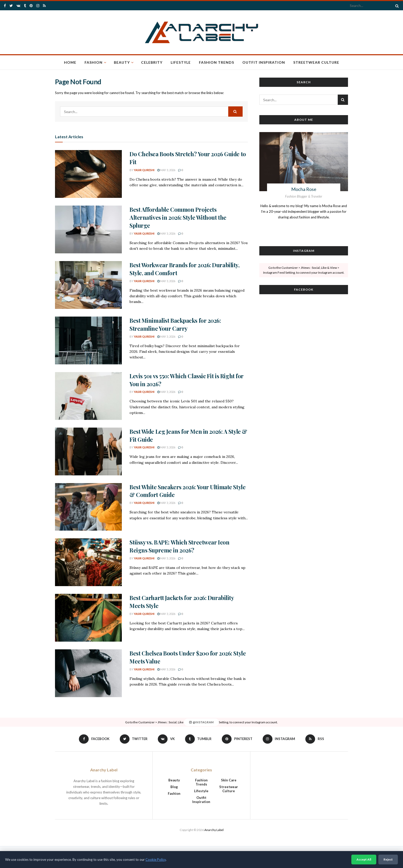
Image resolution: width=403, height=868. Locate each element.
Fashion (94, 62)
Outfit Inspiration (264, 62)
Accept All (364, 859)
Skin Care (229, 780)
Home (70, 62)
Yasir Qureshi (144, 170)
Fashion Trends (217, 62)
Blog (174, 787)
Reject (388, 859)
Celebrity (152, 62)
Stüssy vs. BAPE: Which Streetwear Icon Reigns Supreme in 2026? (179, 546)
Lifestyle (181, 62)
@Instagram (201, 722)
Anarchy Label (214, 830)
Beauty (122, 62)
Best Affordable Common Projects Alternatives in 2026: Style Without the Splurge (178, 217)
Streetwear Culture (316, 62)
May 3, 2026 (166, 170)
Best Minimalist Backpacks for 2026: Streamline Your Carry (175, 324)
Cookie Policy (156, 860)
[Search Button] (396, 6)
